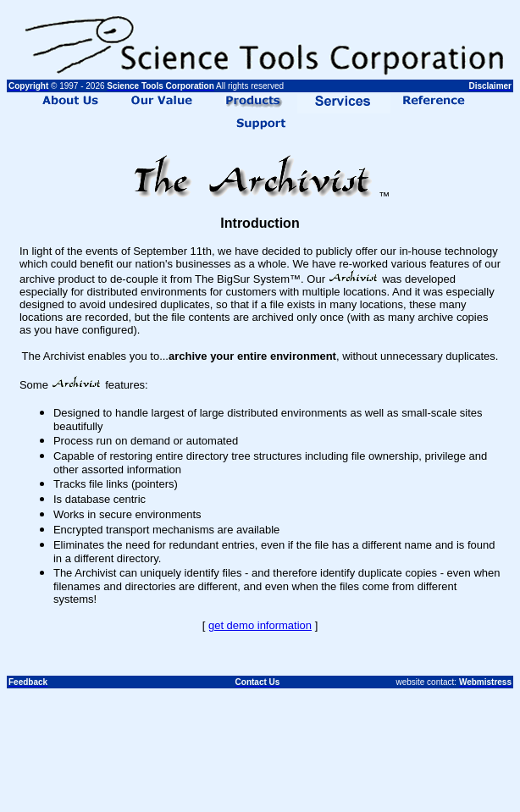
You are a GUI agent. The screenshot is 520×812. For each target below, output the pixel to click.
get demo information (260, 625)
